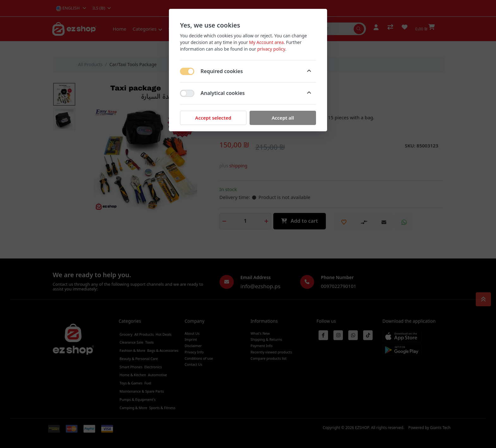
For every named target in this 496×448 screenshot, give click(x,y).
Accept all (283, 118)
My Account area (266, 42)
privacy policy (271, 49)
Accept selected (213, 118)
